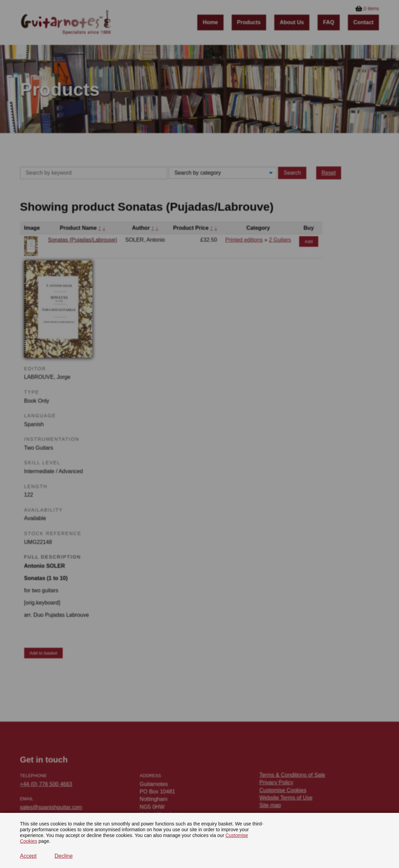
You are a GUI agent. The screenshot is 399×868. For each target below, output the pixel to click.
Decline (64, 856)
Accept (28, 856)
